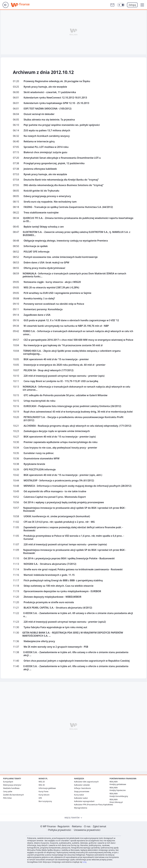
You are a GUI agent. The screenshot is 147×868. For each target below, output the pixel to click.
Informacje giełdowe (47, 788)
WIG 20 (42, 782)
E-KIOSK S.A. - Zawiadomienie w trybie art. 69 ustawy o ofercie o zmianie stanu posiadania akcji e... (78, 615)
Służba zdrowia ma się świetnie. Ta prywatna (49, 120)
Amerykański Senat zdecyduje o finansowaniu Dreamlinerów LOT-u (62, 158)
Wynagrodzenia (81, 808)
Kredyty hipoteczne (118, 790)
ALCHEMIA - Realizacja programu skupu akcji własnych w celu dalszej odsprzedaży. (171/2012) (77, 426)
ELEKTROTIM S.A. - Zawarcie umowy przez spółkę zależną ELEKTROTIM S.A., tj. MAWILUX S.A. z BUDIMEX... (77, 234)
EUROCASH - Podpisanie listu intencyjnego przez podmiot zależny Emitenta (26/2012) (72, 406)
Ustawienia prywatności (86, 830)
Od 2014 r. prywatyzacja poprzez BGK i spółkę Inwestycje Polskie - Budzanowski (69, 558)
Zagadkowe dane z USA (37, 315)
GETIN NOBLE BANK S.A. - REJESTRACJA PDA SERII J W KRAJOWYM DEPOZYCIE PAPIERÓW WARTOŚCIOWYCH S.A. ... (73, 634)
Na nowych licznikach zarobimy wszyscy (47, 136)
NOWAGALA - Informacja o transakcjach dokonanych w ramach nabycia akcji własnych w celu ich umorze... (76, 388)
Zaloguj (132, 5)
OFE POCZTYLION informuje (40, 470)
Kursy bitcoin (44, 795)
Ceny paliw (8, 791)
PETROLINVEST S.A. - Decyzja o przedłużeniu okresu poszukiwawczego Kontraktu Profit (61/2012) (74, 419)
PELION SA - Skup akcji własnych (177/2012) (49, 370)
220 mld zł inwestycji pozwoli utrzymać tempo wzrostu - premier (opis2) (65, 622)
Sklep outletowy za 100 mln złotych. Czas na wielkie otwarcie (59, 586)
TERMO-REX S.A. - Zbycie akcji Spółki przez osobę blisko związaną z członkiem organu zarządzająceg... (72, 352)
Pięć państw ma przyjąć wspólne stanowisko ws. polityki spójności (62, 125)
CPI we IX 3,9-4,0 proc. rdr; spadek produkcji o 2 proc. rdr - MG (59, 522)
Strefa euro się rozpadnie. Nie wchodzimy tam (50, 202)
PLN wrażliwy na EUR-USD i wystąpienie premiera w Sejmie (57, 293)
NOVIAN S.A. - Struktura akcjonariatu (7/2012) (50, 564)
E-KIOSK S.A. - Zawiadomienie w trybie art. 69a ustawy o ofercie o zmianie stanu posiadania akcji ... (76, 654)
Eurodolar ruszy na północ (39, 453)
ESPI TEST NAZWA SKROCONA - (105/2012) (48, 109)
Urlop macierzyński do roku (39, 401)
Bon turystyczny (45, 801)
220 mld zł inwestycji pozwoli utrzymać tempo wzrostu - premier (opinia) (65, 544)
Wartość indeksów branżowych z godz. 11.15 (49, 575)
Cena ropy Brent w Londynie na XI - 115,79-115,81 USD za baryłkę (61, 381)
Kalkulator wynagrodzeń (84, 801)
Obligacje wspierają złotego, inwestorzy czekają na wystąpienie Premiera (66, 241)
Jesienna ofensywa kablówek (40, 169)
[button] (142, 5)
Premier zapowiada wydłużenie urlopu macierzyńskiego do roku (61, 442)
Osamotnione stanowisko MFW (42, 459)
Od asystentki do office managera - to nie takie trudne (55, 491)
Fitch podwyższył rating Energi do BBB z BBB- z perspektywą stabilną (63, 580)
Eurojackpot (8, 782)
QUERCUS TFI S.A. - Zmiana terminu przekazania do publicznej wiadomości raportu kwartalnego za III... (78, 220)
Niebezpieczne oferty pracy (39, 641)
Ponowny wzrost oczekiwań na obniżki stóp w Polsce (54, 304)
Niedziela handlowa (11, 788)
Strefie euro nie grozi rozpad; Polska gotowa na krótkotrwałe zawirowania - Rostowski (73, 569)
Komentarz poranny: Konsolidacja (43, 309)
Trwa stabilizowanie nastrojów (41, 213)
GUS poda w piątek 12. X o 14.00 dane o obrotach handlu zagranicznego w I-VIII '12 (71, 320)
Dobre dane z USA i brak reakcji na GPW (46, 263)
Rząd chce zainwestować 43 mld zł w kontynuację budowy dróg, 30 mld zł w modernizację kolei (78, 412)
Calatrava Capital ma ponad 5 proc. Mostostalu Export (55, 497)
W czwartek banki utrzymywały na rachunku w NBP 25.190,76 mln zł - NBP (66, 326)
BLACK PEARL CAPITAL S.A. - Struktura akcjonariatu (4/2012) (58, 608)
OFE (40, 798)
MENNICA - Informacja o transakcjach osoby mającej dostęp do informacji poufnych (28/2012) (78, 486)
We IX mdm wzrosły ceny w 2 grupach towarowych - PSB (56, 647)
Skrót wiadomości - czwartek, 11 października (50, 92)
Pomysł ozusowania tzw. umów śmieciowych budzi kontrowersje (61, 257)
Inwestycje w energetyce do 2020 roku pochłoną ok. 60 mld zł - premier (65, 365)
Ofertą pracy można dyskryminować (44, 268)
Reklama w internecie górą (39, 141)
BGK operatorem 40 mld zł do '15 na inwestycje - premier (56, 359)
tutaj (84, 862)
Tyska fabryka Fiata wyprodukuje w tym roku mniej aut (55, 627)
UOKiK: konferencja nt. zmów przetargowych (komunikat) (57, 516)
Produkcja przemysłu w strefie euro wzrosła (49, 602)
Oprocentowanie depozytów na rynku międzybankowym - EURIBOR (62, 591)
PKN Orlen (7, 798)
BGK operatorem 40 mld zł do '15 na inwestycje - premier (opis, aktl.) (63, 475)
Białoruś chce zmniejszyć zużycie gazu (45, 152)
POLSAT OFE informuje (37, 252)
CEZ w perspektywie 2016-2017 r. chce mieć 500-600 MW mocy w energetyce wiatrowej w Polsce (78, 340)
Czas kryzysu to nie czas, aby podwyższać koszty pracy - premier (60, 448)
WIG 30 (42, 785)
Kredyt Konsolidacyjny (119, 796)
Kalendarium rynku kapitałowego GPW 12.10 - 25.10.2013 (56, 103)
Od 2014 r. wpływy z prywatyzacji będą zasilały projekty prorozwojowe (64, 502)
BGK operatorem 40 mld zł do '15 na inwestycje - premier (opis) (60, 437)
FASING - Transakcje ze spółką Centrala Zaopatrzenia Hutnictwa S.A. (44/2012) (68, 207)
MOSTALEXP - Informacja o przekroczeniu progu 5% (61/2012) (59, 481)
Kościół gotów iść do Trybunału (41, 191)
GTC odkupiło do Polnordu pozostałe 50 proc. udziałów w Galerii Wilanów (65, 395)
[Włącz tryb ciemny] (121, 5)
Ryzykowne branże (34, 464)
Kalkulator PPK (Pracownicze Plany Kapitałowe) (93, 805)
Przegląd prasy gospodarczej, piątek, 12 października (54, 163)
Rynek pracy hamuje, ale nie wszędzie (45, 87)
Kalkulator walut (81, 798)
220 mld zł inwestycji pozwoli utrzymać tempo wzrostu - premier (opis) (64, 376)
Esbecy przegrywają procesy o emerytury (47, 196)
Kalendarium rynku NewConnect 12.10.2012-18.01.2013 (55, 98)
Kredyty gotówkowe (118, 784)
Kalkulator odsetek (82, 785)
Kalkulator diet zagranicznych (86, 782)
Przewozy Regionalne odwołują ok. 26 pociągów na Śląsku (57, 81)
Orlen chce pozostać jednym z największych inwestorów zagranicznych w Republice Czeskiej (77, 661)
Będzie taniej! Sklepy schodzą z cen (44, 227)
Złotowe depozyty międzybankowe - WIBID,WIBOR (52, 597)
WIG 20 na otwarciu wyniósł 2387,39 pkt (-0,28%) (51, 288)
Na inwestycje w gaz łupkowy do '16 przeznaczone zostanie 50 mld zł (63, 345)
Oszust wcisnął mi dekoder (39, 114)
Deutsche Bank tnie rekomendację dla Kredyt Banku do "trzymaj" (61, 180)
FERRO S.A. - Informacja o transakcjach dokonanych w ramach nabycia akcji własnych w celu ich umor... (78, 333)
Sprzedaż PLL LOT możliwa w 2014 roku (46, 147)
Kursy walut (79, 795)
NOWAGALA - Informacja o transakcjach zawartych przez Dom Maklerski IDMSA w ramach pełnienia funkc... (74, 275)
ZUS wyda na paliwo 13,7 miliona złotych (47, 130)
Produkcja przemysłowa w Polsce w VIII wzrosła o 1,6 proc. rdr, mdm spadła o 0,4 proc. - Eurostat (74, 537)
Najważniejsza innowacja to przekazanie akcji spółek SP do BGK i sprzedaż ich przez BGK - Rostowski (75, 509)
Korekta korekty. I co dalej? (39, 299)
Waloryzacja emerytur (12, 785)
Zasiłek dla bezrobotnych (14, 795)
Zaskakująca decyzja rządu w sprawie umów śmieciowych (57, 431)
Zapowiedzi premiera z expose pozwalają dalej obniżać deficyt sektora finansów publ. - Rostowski (73, 529)
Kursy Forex (44, 791)
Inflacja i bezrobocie (82, 788)
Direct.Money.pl (116, 802)
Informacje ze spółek (36, 246)
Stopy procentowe (82, 791)
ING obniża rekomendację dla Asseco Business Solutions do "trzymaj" (64, 185)
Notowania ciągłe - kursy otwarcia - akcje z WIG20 (52, 282)
